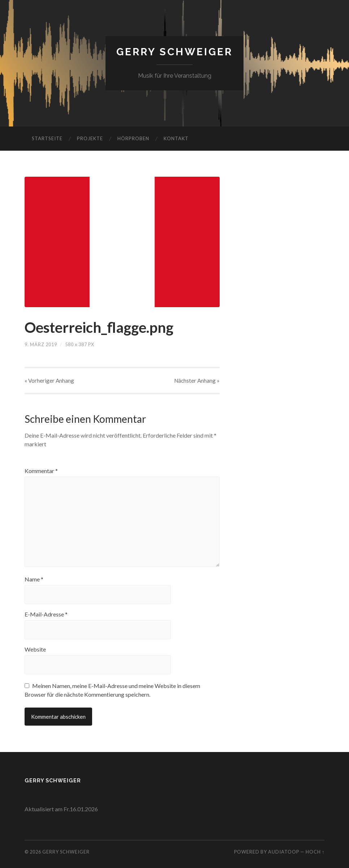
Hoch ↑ (315, 852)
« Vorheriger (49, 381)
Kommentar (41, 471)
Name (34, 579)
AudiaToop (284, 852)
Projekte (90, 138)
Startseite (47, 138)
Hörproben (133, 138)
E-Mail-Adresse (46, 614)
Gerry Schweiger (174, 52)
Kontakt (176, 138)
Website (35, 649)
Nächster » (197, 381)
